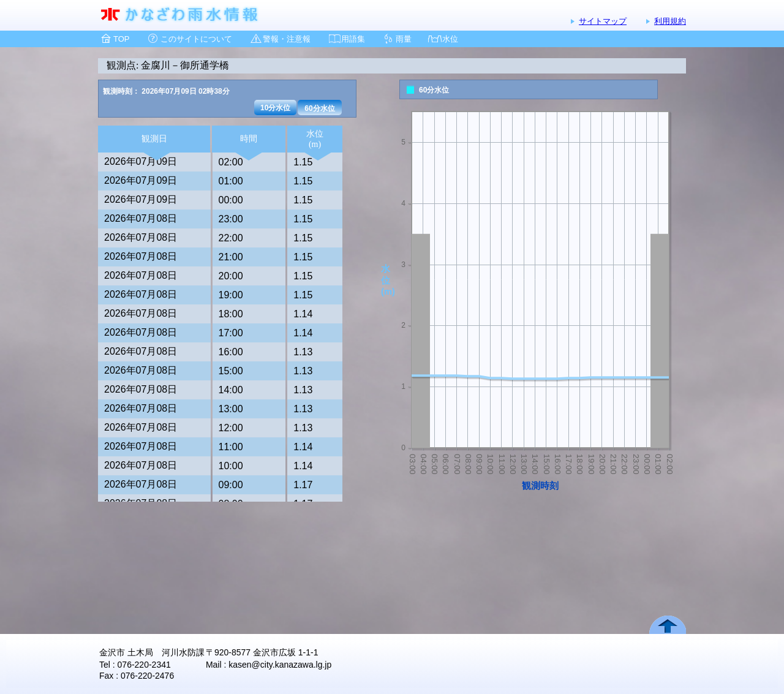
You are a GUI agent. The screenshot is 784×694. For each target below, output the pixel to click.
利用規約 (670, 21)
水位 (450, 39)
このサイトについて (196, 39)
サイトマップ (603, 21)
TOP (122, 39)
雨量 (404, 39)
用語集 (353, 39)
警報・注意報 (287, 39)
